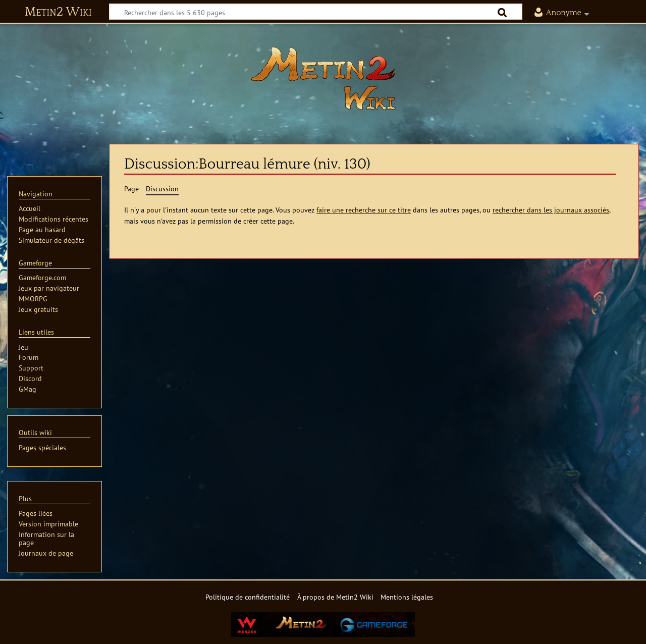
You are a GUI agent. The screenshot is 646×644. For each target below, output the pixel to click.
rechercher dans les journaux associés (551, 210)
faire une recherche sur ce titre (364, 210)
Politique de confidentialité (248, 597)
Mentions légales (407, 597)
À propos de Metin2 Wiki (335, 597)
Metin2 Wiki (58, 12)
